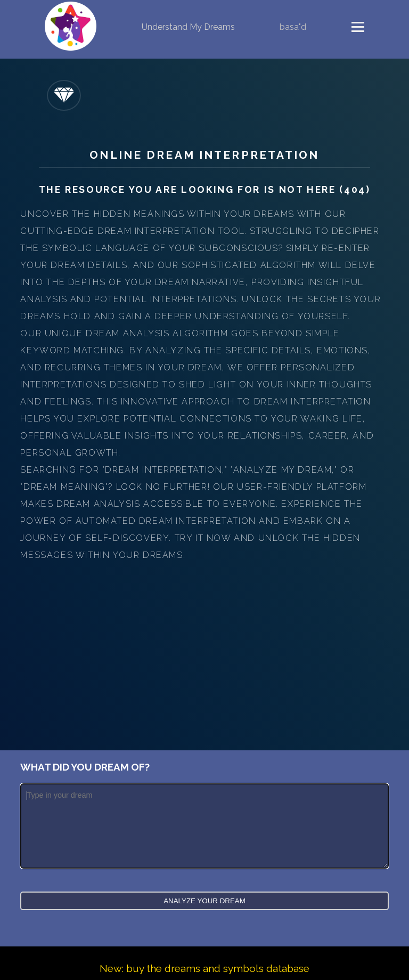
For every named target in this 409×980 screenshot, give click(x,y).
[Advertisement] (204, 644)
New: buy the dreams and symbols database (204, 968)
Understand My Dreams (188, 27)
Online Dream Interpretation (204, 155)
